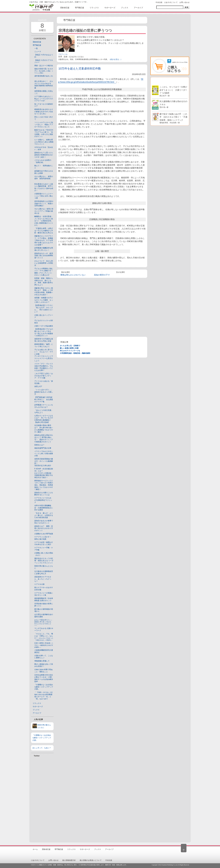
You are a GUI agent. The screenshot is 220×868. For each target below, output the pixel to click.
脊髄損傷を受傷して (42, 661)
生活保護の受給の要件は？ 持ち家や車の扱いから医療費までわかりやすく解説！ (44, 429)
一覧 (36, 48)
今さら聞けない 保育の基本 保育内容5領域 (44, 178)
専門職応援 (37, 45)
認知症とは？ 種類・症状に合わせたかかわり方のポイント (44, 528)
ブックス (36, 710)
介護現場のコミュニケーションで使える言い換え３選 (44, 196)
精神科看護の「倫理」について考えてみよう (44, 345)
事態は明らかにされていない (73, 275)
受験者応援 (37, 42)
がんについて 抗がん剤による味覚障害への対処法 (44, 263)
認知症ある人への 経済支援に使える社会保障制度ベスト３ (44, 256)
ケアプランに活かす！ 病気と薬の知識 (44, 538)
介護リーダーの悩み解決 (44, 326)
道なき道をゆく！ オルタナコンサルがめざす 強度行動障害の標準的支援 (44, 85)
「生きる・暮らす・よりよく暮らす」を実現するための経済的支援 (44, 515)
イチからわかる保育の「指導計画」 (43, 161)
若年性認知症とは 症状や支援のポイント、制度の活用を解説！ (44, 203)
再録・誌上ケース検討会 (44, 66)
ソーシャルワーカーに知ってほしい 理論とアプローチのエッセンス (44, 125)
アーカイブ (37, 713)
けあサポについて (171, 2)
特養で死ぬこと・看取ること (43, 671)
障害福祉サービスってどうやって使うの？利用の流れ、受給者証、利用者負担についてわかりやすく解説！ (44, 485)
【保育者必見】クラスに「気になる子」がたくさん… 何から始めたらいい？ (44, 309)
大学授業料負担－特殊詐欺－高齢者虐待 (75, 353)
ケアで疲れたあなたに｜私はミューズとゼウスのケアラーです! (44, 99)
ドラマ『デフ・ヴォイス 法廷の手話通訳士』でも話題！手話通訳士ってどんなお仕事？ (44, 367)
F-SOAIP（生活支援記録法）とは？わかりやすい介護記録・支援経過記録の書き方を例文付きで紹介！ (44, 473)
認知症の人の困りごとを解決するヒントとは (44, 494)
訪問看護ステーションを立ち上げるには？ (44, 406)
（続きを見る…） (115, 59)
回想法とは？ (39, 445)
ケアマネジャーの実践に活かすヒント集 (44, 594)
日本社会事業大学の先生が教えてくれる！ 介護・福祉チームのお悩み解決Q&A (44, 678)
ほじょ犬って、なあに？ (42, 748)
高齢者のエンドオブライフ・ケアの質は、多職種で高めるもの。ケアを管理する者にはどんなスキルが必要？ (44, 240)
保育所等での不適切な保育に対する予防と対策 (44, 340)
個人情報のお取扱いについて (91, 860)
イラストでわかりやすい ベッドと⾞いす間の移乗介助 (44, 454)
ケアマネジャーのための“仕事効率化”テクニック (43, 500)
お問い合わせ (185, 2)
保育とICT (38, 386)
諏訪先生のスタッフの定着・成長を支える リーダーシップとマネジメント (44, 561)
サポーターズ (38, 707)
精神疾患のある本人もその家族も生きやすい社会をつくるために (44, 112)
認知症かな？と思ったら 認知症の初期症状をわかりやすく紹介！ (44, 155)
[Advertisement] (42, 798)
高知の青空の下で (102, 275)
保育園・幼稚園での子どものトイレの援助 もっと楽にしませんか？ (44, 300)
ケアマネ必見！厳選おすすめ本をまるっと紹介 (44, 543)
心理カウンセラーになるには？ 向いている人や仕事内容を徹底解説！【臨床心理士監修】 (44, 419)
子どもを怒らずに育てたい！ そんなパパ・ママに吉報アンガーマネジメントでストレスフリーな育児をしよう (44, 355)
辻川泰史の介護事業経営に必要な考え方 (44, 572)
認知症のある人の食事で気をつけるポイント (44, 522)
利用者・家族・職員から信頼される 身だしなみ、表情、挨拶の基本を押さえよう (44, 282)
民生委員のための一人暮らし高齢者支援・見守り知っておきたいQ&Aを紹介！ (44, 187)
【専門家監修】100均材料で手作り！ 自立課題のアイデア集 (44, 399)
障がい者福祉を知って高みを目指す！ (44, 665)
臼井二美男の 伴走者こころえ (44, 645)
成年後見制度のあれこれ (44, 76)
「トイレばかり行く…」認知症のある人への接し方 (44, 392)
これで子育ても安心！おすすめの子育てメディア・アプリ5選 (44, 376)
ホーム (35, 849)
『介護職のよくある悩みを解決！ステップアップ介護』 (44, 687)
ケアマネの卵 (39, 584)
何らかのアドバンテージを (70, 351)
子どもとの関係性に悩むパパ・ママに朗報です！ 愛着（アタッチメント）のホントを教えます (44, 272)
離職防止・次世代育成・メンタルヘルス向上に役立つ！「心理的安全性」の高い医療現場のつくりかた (44, 221)
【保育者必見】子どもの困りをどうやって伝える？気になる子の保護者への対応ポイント (44, 332)
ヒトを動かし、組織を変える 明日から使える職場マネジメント (44, 142)
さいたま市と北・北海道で (70, 346)
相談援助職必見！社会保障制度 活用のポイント (44, 599)
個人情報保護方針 (69, 860)
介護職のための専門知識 (44, 534)
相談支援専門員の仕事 (43, 448)
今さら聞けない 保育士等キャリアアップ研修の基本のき (44, 211)
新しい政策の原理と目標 (69, 348)
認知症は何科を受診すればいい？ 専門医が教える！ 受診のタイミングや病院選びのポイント (44, 438)
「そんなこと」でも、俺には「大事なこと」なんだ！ (44, 637)
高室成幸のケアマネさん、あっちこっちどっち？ (43, 579)
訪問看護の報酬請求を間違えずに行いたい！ (44, 249)
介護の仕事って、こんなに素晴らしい (44, 657)
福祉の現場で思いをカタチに (44, 71)
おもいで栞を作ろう (43, 623)
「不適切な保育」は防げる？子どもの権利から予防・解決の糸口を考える (44, 231)
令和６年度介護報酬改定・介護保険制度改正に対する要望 (44, 508)
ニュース (38, 52)
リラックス (37, 703)
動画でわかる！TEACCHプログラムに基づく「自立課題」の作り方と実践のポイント (44, 133)
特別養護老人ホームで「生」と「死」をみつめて (43, 696)
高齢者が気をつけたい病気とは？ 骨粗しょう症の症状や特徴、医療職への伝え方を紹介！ (44, 291)
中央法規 (159, 2)
